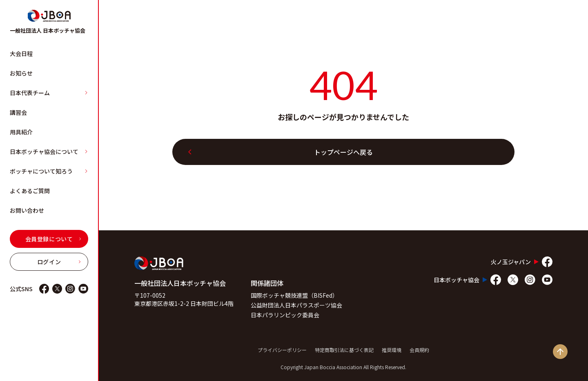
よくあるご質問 (30, 191)
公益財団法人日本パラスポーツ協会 (296, 305)
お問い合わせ (27, 210)
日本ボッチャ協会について (49, 152)
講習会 (18, 112)
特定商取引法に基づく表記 (344, 350)
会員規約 (419, 350)
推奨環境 (392, 350)
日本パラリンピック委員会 (285, 315)
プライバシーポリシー (282, 350)
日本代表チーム (49, 93)
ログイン (59, 262)
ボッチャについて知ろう (49, 171)
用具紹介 (21, 132)
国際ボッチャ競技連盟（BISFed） (294, 295)
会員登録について (53, 239)
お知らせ (21, 73)
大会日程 (21, 53)
